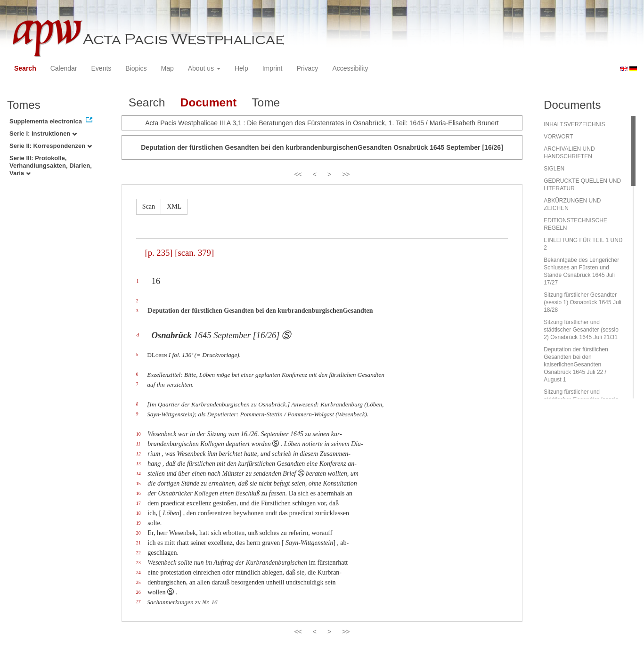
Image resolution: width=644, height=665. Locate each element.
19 (139, 523)
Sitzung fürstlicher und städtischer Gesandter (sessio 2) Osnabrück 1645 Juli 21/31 (581, 330)
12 (139, 454)
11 (138, 444)
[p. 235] (159, 253)
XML (174, 207)
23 (139, 563)
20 (139, 533)
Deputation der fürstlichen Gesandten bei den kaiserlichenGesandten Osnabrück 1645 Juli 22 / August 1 (576, 365)
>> (346, 174)
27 (138, 602)
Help (241, 68)
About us (204, 68)
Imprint (273, 68)
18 (139, 513)
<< (298, 174)
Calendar (64, 68)
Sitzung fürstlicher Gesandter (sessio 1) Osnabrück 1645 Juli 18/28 (583, 302)
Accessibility (350, 68)
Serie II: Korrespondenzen (51, 146)
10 (139, 434)
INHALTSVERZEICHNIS (574, 124)
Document (208, 102)
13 (139, 464)
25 (139, 582)
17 (139, 503)
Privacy (307, 68)
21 (139, 543)
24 (139, 572)
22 (139, 553)
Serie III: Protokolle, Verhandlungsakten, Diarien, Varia (51, 166)
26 (139, 592)
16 (139, 493)
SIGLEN (554, 169)
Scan (149, 207)
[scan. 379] (194, 253)
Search (25, 68)
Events (102, 68)
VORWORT (558, 137)
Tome (266, 102)
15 (139, 483)
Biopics (136, 68)
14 (139, 474)
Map (167, 68)
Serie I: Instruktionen (43, 134)
